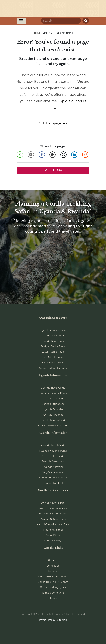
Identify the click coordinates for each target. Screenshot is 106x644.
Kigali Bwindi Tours (53, 363)
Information (53, 571)
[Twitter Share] (63, 155)
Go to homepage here (53, 123)
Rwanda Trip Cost (53, 483)
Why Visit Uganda (53, 415)
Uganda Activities (53, 409)
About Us (53, 560)
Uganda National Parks (53, 393)
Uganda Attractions (53, 404)
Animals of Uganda (53, 399)
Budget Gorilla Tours (53, 346)
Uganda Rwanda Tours (53, 330)
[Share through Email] (31, 155)
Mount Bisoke (53, 535)
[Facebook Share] (42, 155)
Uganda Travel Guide (53, 388)
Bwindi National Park (53, 503)
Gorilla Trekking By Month (53, 582)
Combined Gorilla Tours (53, 368)
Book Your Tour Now (53, 246)
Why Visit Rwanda (53, 472)
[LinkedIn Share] (74, 155)
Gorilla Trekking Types (53, 587)
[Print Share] (53, 155)
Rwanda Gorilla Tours (53, 341)
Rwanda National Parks (53, 451)
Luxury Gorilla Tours (53, 352)
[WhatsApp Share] (20, 155)
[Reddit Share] (85, 155)
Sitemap (53, 598)
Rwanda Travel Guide (53, 445)
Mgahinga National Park (53, 514)
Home (37, 33)
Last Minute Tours (53, 357)
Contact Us (53, 566)
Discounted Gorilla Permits (53, 478)
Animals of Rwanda (53, 456)
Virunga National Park (53, 519)
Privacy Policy (47, 620)
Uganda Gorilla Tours (53, 336)
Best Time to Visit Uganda (53, 426)
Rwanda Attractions (53, 461)
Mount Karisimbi (53, 530)
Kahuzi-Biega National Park (53, 524)
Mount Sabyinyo (53, 541)
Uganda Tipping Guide (53, 420)
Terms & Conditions (53, 593)
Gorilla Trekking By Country (53, 577)
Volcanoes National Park (53, 508)
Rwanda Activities (53, 467)
